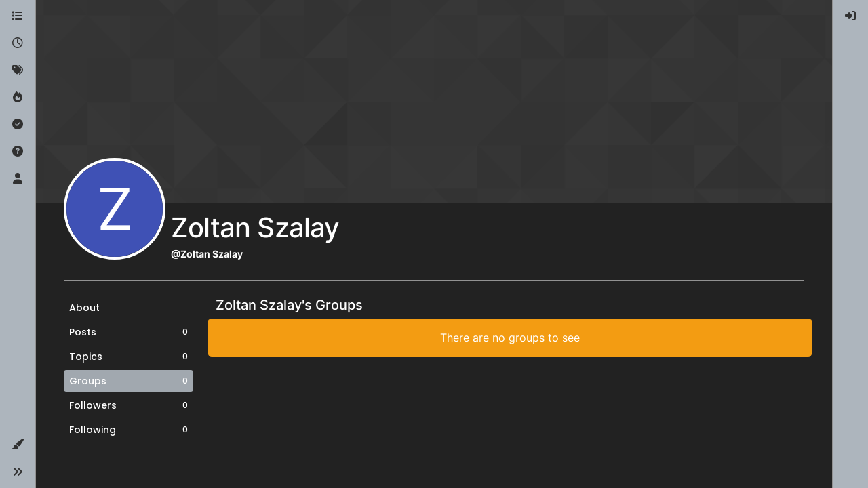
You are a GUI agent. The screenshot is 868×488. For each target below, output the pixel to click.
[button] (18, 445)
